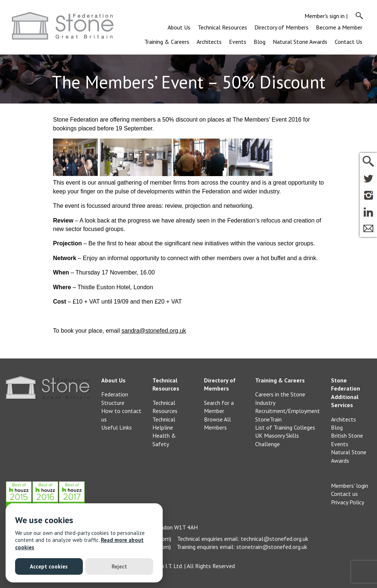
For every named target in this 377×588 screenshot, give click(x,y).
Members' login (350, 486)
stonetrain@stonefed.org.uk (272, 547)
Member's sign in (325, 16)
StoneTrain (268, 419)
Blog (260, 42)
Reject (119, 566)
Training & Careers (167, 42)
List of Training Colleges (285, 427)
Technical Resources (222, 27)
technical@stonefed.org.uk (274, 539)
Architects (209, 42)
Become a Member (339, 27)
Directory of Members (281, 27)
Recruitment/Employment (288, 411)
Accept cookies (49, 566)
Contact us (344, 494)
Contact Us (348, 42)
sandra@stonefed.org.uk (154, 331)
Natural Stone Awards (300, 42)
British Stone (347, 435)
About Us (179, 27)
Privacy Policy (348, 502)
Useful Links (117, 427)
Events (238, 42)
